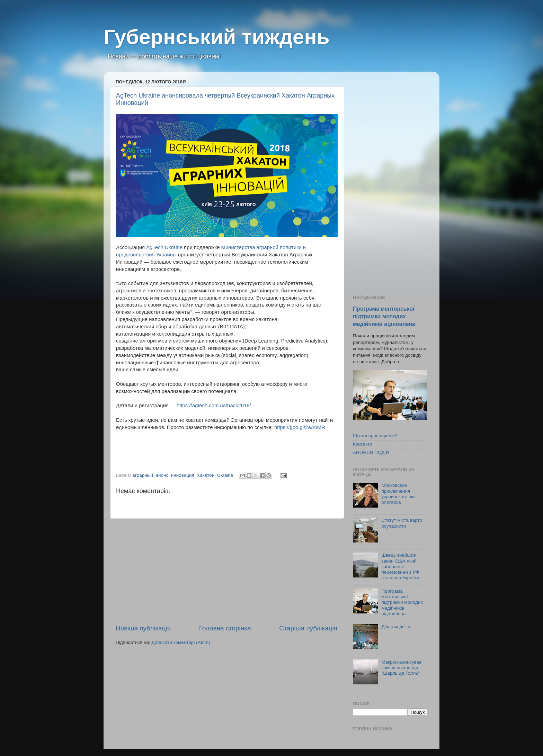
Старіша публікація (308, 628)
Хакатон (206, 475)
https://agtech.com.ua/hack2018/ (214, 406)
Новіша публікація (143, 628)
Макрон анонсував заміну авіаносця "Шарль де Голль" (401, 668)
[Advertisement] (226, 571)
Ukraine (225, 475)
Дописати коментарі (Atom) (181, 642)
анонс (162, 475)
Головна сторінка (225, 628)
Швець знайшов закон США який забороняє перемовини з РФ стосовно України (400, 566)
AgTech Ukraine (164, 247)
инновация (183, 475)
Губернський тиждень (217, 37)
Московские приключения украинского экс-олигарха (399, 494)
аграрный (143, 475)
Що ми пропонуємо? (375, 436)
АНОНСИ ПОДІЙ (371, 452)
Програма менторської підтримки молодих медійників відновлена (384, 316)
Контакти (363, 444)
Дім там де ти (396, 627)
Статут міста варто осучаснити (402, 523)
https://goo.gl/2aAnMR (300, 427)
